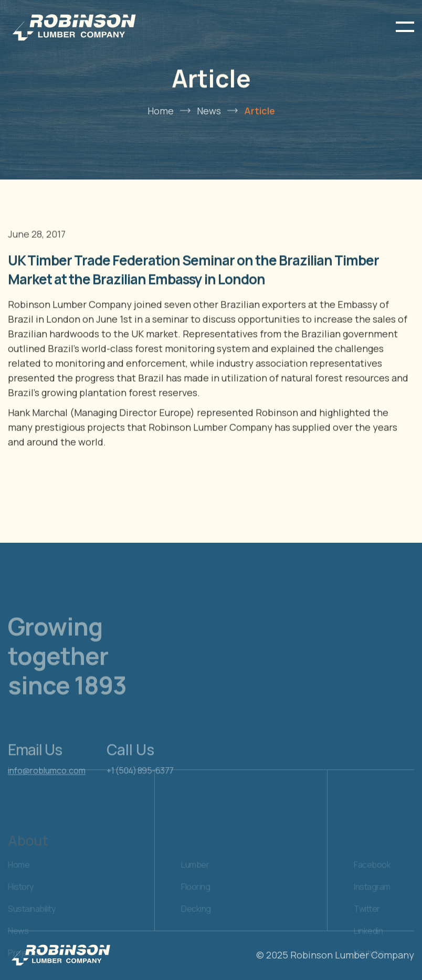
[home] (73, 27)
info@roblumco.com (47, 786)
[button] (405, 27)
